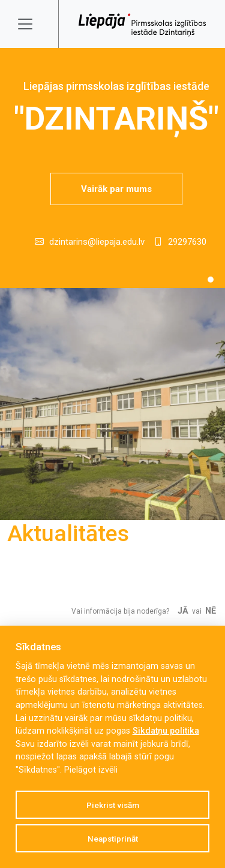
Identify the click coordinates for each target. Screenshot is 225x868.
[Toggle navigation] (33, 24)
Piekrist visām (113, 805)
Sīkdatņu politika (166, 731)
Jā (183, 611)
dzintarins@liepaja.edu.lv (97, 242)
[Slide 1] (211, 280)
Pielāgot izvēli (91, 770)
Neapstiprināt (113, 839)
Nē (211, 611)
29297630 (187, 242)
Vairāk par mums (116, 189)
